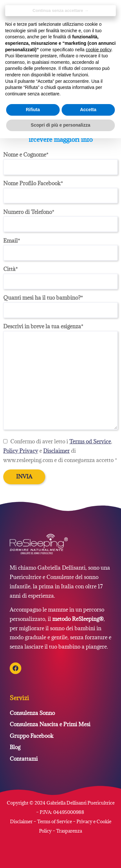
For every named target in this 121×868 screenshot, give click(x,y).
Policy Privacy (21, 451)
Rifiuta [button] (33, 110)
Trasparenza (69, 831)
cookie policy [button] (99, 50)
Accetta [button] (88, 110)
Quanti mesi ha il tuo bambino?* (60, 304)
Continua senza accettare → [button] (60, 10)
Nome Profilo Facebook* (60, 189)
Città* (60, 275)
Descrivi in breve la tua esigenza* (60, 377)
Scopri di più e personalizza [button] (60, 125)
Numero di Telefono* (60, 218)
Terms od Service (90, 441)
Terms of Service (55, 821)
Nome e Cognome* (60, 161)
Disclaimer (56, 451)
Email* (60, 247)
